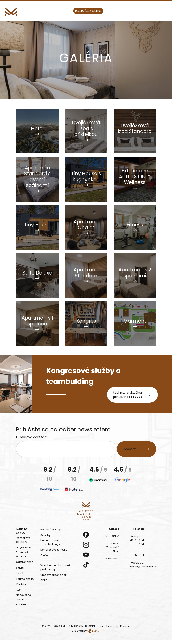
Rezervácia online (88, 11)
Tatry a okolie (25, 579)
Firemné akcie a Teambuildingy (51, 542)
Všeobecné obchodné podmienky (56, 567)
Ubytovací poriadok (54, 575)
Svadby (45, 535)
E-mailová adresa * (31, 437)
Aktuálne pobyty (22, 531)
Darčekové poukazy (23, 540)
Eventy (20, 573)
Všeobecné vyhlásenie (115, 626)
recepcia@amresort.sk (141, 566)
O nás (44, 555)
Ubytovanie (24, 548)
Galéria (21, 584)
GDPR (44, 580)
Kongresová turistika (54, 550)
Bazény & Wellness (22, 554)
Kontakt (21, 605)
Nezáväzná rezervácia (24, 597)
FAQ (19, 590)
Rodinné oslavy (50, 530)
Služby (20, 568)
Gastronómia (25, 562)
